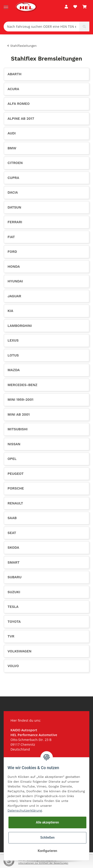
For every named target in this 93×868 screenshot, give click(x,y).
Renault (15, 503)
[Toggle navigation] (6, 5)
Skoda (13, 548)
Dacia (13, 192)
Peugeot (16, 474)
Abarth (15, 74)
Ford (12, 252)
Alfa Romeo (19, 104)
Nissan (14, 444)
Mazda (14, 370)
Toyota (14, 622)
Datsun (14, 207)
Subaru (15, 577)
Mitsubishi (18, 429)
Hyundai (15, 281)
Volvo (13, 666)
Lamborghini (20, 326)
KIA (10, 311)
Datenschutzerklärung (25, 810)
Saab (12, 518)
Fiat (11, 237)
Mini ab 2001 (19, 415)
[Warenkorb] (85, 7)
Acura (13, 89)
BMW (12, 148)
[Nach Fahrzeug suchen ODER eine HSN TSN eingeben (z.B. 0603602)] (42, 26)
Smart (14, 562)
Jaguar (14, 296)
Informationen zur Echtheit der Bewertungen (43, 863)
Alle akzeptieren (47, 822)
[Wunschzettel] (75, 7)
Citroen (15, 163)
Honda (14, 267)
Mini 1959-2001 (20, 400)
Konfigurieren (47, 851)
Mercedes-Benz (23, 385)
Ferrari (15, 222)
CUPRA (13, 178)
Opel (12, 459)
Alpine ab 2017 (21, 119)
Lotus (13, 355)
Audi (12, 133)
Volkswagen (20, 651)
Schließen (47, 837)
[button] (66, 7)
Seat (12, 533)
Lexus (13, 340)
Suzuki (14, 592)
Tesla (13, 607)
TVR (11, 636)
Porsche (16, 488)
